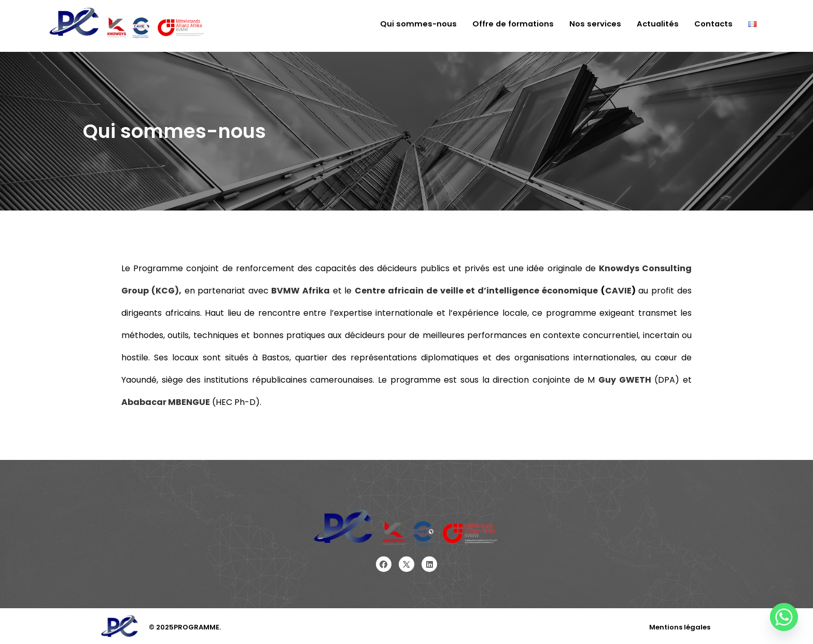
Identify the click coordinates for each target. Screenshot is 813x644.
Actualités (656, 24)
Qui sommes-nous (415, 24)
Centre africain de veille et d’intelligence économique (476, 291)
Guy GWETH (625, 380)
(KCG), (165, 291)
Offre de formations (510, 24)
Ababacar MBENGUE (166, 402)
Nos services (593, 24)
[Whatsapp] (784, 617)
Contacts (713, 24)
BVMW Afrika (300, 291)
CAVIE (618, 291)
